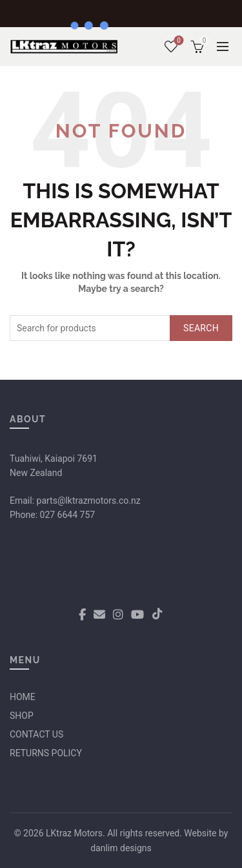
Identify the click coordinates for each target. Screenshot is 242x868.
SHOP (22, 716)
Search (201, 328)
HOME (23, 697)
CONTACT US (36, 734)
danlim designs (121, 848)
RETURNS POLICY (46, 753)
